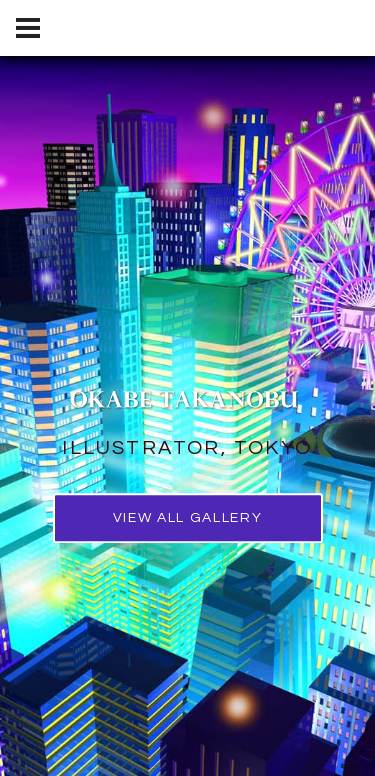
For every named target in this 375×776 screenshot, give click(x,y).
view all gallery (188, 518)
